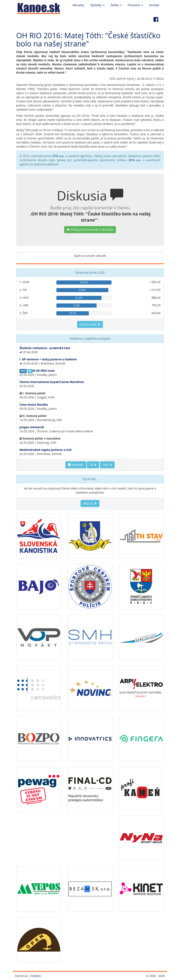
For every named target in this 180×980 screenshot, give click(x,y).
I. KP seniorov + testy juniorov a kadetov (48, 359)
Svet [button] (107, 465)
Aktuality (78, 5)
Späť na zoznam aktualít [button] (90, 256)
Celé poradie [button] (90, 324)
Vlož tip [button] (90, 503)
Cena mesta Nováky (34, 404)
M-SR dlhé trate (44, 371)
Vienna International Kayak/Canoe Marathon (52, 382)
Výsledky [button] (97, 5)
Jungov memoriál (32, 427)
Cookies (36, 976)
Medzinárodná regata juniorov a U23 (46, 450)
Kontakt (154, 5)
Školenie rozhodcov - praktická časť (45, 348)
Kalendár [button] (76, 465)
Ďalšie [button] (116, 5)
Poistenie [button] (135, 5)
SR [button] (93, 465)
